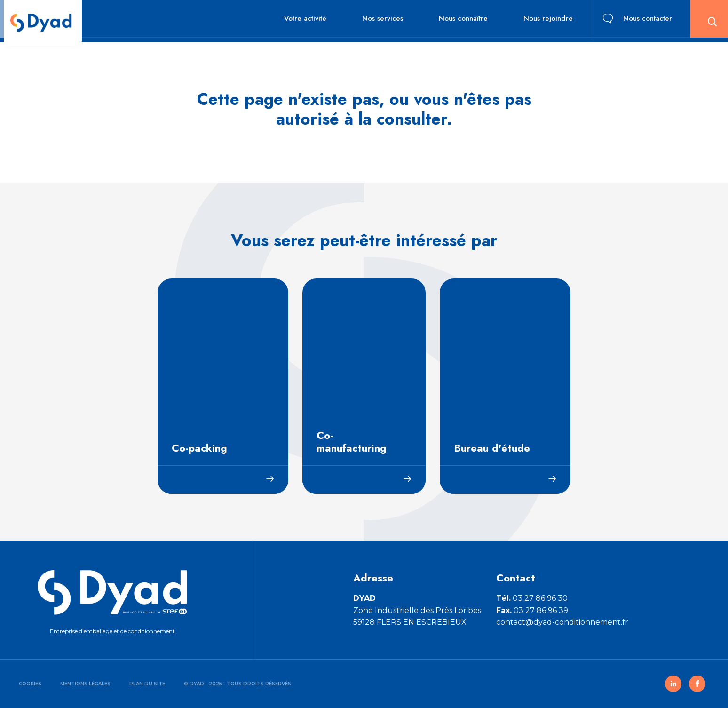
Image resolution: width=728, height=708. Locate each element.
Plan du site (147, 684)
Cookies (30, 684)
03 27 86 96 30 (532, 598)
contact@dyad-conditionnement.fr (562, 622)
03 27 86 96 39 (532, 610)
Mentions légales (85, 684)
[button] (707, 21)
